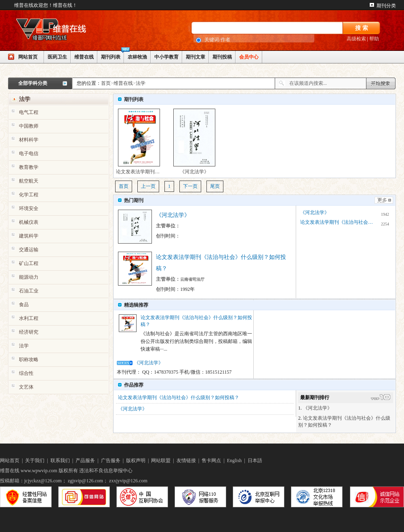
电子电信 (29, 154)
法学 (141, 83)
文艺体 (26, 387)
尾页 (215, 186)
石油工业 (29, 291)
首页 (106, 83)
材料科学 (29, 140)
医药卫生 (57, 57)
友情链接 (186, 461)
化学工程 (29, 195)
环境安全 (29, 208)
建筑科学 (29, 236)
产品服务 (85, 461)
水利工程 (29, 318)
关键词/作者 (217, 40)
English (235, 461)
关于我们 (35, 461)
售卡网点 (211, 461)
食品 (24, 305)
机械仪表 (29, 222)
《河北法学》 (194, 142)
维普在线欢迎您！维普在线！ (46, 5)
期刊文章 (196, 57)
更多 (384, 200)
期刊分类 (386, 6)
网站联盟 (161, 461)
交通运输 (29, 250)
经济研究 (29, 332)
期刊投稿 (222, 57)
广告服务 (111, 461)
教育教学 (29, 167)
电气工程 (29, 112)
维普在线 (84, 57)
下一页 (190, 186)
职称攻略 (29, 360)
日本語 (255, 461)
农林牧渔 (137, 57)
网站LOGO (69, 31)
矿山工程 (29, 263)
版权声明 (136, 461)
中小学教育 (166, 57)
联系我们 (60, 461)
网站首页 (28, 57)
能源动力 (29, 277)
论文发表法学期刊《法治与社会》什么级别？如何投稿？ (139, 142)
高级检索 (356, 39)
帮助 (374, 39)
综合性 (26, 373)
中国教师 (29, 126)
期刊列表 (111, 57)
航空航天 (29, 181)
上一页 (148, 186)
